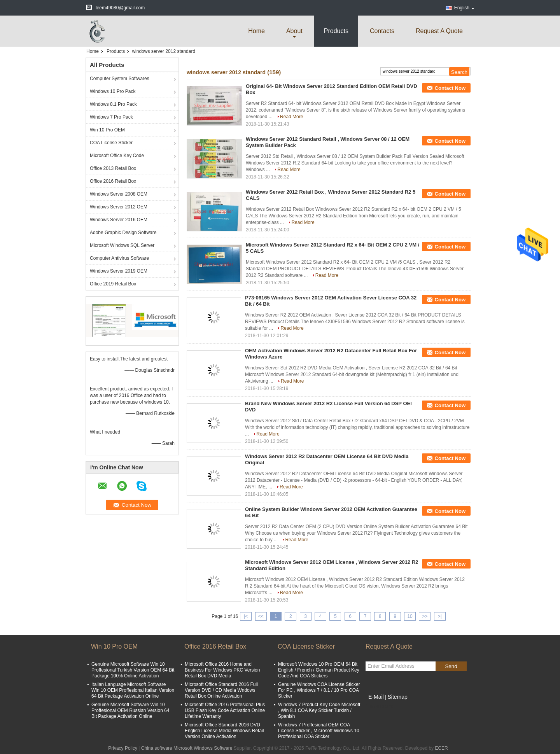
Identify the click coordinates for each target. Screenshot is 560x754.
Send (451, 666)
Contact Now (450, 88)
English (464, 8)
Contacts (382, 31)
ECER (441, 748)
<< (261, 616)
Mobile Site (379, 707)
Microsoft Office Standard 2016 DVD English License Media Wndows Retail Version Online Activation (224, 731)
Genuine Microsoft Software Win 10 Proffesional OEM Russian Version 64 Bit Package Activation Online (130, 710)
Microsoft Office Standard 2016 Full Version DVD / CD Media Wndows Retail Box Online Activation (221, 690)
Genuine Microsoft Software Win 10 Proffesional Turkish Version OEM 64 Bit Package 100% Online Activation (133, 670)
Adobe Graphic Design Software (123, 233)
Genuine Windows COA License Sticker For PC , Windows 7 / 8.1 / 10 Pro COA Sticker (319, 690)
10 (410, 616)
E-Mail (376, 697)
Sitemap (397, 697)
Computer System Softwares (120, 79)
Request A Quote (439, 31)
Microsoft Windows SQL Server (122, 245)
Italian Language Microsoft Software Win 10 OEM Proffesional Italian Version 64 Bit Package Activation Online (133, 690)
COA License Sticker (111, 143)
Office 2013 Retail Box (113, 168)
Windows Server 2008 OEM (119, 194)
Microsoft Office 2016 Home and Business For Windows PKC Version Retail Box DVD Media (222, 670)
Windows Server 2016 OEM (119, 220)
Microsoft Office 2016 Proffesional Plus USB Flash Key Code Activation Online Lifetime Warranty (225, 710)
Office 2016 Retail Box (113, 181)
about (294, 31)
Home (256, 31)
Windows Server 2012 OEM (119, 207)
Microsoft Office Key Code (117, 156)
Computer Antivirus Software (119, 258)
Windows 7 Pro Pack (111, 117)
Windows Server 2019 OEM (119, 271)
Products (336, 31)
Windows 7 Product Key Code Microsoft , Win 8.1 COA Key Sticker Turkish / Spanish (319, 710)
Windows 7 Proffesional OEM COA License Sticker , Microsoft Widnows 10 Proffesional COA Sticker (319, 731)
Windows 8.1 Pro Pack (113, 104)
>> (425, 616)
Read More (291, 117)
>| (440, 616)
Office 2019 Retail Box (113, 284)
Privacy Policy (123, 748)
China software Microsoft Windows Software (187, 748)
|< (246, 616)
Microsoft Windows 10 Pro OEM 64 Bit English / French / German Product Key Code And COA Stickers (319, 670)
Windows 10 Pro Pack (113, 91)
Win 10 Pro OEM (107, 130)
